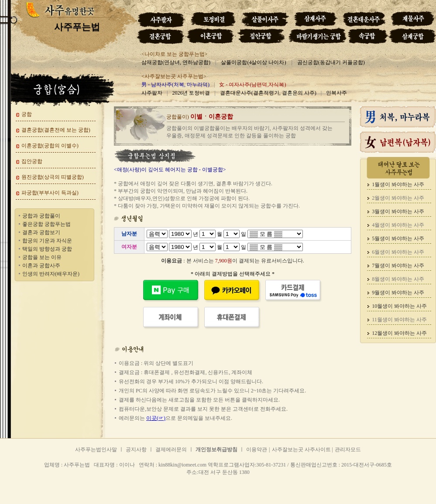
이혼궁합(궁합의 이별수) (50, 146)
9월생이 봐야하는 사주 (398, 293)
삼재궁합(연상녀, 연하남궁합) (176, 62)
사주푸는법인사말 (96, 450)
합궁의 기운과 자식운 (47, 241)
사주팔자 (152, 93)
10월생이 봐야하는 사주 (399, 306)
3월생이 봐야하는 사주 (398, 211)
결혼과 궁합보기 (41, 232)
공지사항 (136, 450)
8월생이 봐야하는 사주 (398, 279)
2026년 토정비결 (191, 93)
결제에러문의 (171, 450)
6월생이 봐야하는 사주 (398, 252)
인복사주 (336, 93)
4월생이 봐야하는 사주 (398, 225)
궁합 (27, 114)
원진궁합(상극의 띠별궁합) (53, 177)
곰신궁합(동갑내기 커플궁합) (331, 62)
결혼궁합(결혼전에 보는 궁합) (56, 130)
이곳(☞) (156, 418)
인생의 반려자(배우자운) (51, 274)
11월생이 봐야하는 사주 (399, 320)
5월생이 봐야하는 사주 (398, 238)
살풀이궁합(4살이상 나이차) (253, 62)
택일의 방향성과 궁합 (47, 249)
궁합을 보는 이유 (42, 257)
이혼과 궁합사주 (41, 266)
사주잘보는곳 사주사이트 (302, 450)
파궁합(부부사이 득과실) (50, 193)
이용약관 (257, 450)
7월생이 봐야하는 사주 (398, 266)
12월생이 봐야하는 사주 (399, 333)
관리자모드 (348, 450)
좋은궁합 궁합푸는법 (46, 224)
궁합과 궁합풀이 (41, 216)
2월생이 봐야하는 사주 (398, 198)
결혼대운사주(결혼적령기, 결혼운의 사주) (268, 93)
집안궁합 (32, 161)
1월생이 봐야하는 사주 (398, 184)
